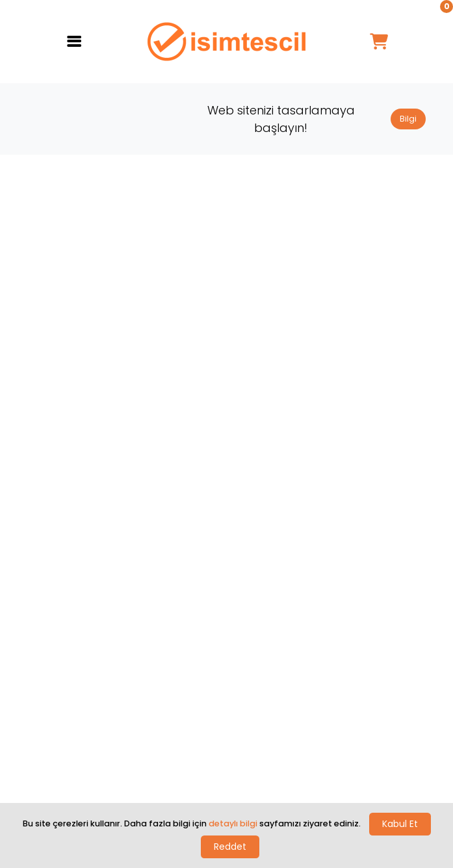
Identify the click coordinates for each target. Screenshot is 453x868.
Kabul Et (400, 824)
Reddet (230, 847)
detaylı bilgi (233, 823)
